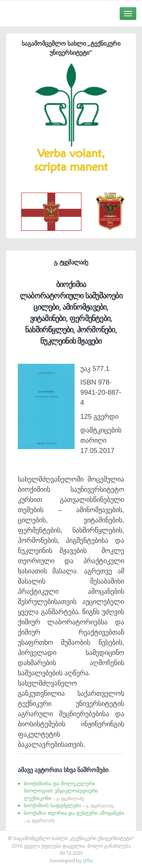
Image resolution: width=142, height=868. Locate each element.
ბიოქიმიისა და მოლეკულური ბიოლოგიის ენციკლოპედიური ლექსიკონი (61, 791)
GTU (88, 860)
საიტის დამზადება (94, 834)
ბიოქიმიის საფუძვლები (69, 805)
